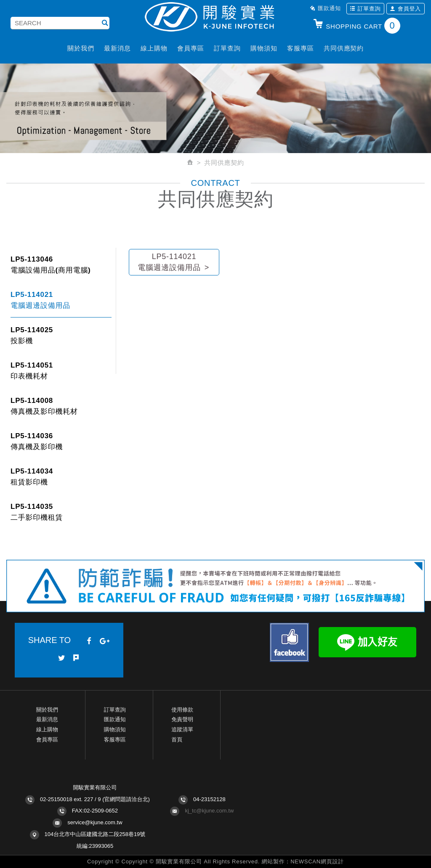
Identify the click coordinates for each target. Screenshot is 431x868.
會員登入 (405, 9)
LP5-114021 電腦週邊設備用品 (40, 300)
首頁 (177, 740)
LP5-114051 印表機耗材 (32, 371)
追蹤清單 (182, 729)
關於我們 (81, 48)
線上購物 (154, 48)
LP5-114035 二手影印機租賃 (37, 512)
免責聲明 (182, 719)
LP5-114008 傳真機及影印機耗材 (44, 406)
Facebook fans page (289, 642)
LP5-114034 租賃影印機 (32, 477)
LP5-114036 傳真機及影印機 (37, 441)
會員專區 (190, 48)
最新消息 (117, 48)
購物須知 (264, 48)
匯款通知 (325, 8)
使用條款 (182, 710)
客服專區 (300, 48)
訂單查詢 (365, 9)
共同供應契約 (344, 48)
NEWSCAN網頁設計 (317, 861)
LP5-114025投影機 (32, 335)
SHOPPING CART (357, 26)
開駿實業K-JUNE (215, 18)
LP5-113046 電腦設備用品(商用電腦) (51, 265)
